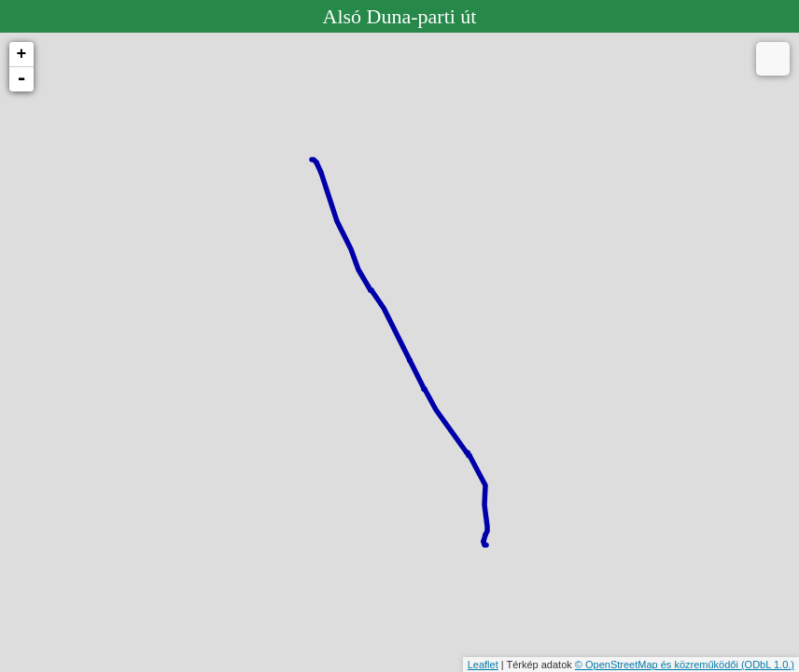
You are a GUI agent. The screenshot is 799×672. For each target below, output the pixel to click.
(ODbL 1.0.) (768, 665)
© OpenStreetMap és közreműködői (658, 665)
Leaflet (483, 665)
